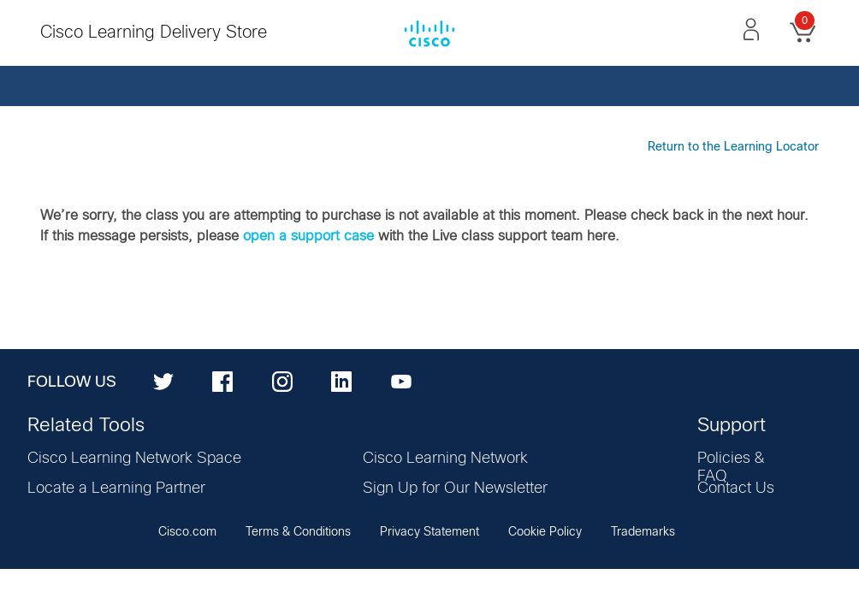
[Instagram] (282, 381)
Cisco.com (187, 532)
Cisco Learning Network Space (134, 459)
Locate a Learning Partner (116, 489)
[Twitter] (163, 381)
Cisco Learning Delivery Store (154, 33)
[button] (751, 29)
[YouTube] (401, 381)
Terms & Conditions (298, 532)
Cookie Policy (545, 532)
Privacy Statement (429, 532)
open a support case (308, 236)
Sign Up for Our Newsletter (455, 489)
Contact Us (736, 489)
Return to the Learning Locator (733, 147)
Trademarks (643, 532)
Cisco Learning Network (445, 459)
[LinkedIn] (341, 381)
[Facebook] (222, 381)
